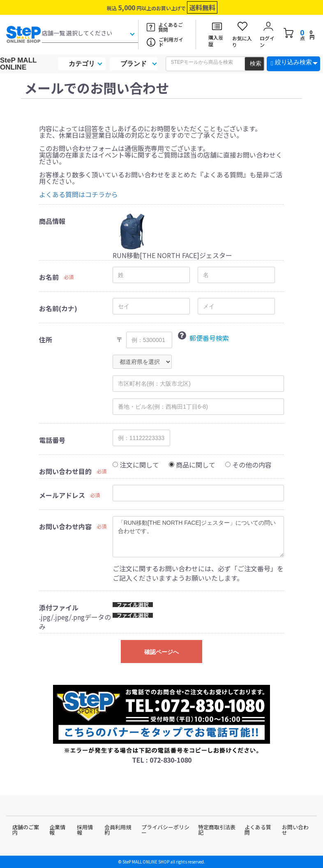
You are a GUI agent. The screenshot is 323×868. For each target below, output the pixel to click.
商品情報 (52, 221)
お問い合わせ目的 (65, 471)
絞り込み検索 (293, 62)
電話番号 (52, 440)
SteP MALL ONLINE (18, 64)
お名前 (49, 277)
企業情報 (57, 830)
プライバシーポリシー (165, 830)
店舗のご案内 (26, 830)
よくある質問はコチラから (78, 194)
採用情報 (85, 830)
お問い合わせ (295, 830)
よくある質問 (258, 830)
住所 (46, 340)
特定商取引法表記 (217, 830)
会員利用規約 (118, 830)
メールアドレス (62, 495)
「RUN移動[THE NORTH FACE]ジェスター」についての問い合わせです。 (198, 537)
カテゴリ (82, 64)
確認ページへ (161, 652)
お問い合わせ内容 (65, 526)
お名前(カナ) (58, 308)
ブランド (134, 64)
